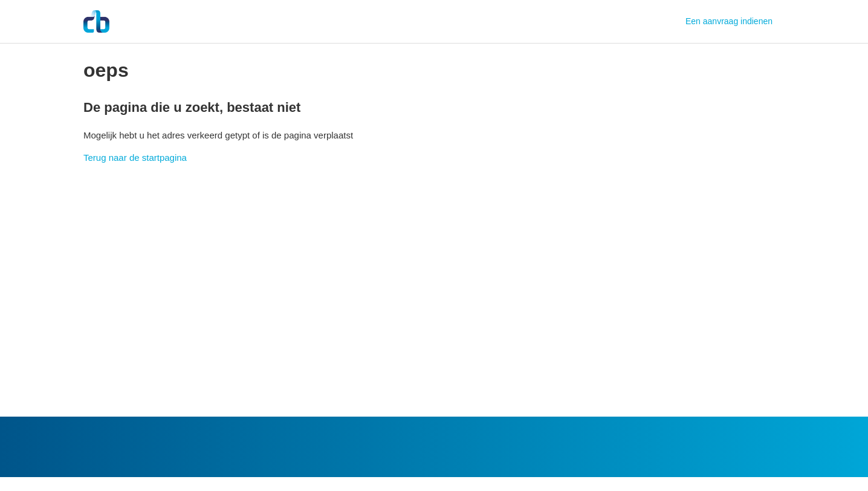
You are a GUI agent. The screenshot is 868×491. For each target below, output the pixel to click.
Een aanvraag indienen (729, 21)
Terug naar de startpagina (135, 158)
